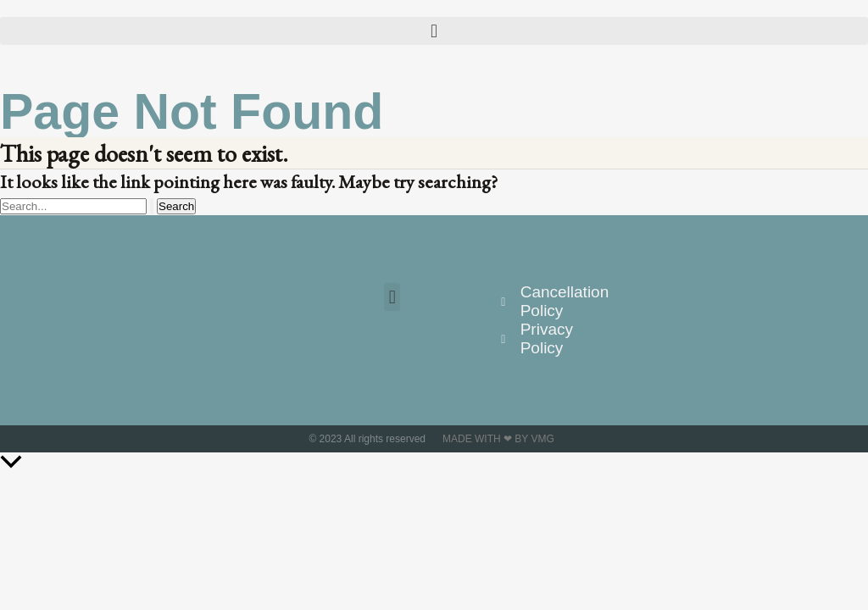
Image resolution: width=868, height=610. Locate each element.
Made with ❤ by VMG (498, 439)
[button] (434, 31)
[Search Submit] (152, 206)
